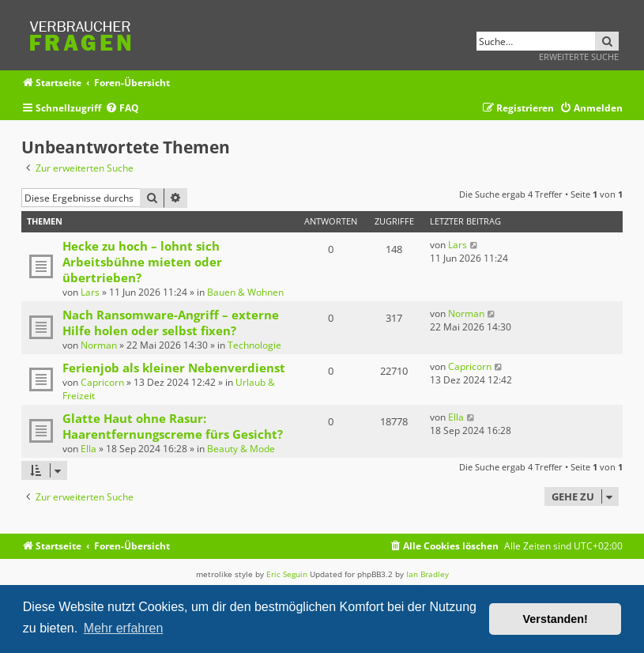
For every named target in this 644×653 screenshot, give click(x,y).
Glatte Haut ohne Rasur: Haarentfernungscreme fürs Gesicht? (173, 426)
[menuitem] (122, 109)
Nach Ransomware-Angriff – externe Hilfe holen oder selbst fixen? (171, 323)
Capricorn (102, 382)
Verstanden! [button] (555, 619)
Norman (99, 345)
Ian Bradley (427, 574)
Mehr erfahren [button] (124, 628)
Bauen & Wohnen (245, 292)
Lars (90, 292)
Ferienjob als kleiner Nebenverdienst (174, 368)
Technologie (254, 345)
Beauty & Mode (241, 449)
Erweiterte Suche (579, 57)
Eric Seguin (287, 574)
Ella (89, 449)
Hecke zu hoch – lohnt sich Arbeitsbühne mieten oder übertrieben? (142, 262)
